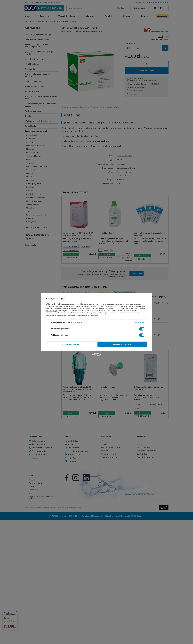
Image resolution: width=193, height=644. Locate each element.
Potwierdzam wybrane (71, 344)
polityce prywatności (70, 308)
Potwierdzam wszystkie (122, 344)
